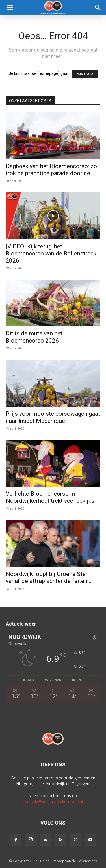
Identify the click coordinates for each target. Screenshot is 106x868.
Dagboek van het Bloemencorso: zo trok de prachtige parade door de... (51, 170)
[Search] (98, 8)
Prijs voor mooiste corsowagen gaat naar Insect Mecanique (53, 417)
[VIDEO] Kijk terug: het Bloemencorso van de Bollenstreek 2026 (51, 254)
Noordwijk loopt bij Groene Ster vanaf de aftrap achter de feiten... (49, 577)
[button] (10, 8)
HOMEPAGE (85, 74)
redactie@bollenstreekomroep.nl (53, 802)
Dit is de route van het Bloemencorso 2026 (34, 337)
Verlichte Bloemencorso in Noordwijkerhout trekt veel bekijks (50, 497)
